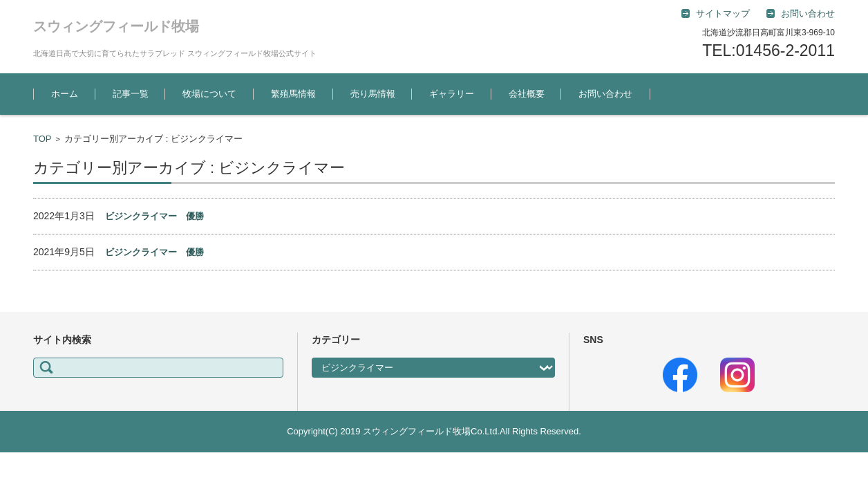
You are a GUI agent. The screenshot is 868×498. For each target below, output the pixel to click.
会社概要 (527, 94)
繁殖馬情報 (293, 94)
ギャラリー (452, 94)
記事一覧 (131, 94)
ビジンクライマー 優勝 (154, 216)
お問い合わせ (605, 94)
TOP (43, 139)
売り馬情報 (373, 94)
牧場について (209, 94)
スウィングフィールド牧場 (116, 26)
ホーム (65, 94)
